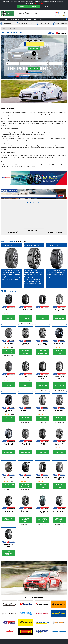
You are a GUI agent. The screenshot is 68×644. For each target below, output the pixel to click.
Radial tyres (21, 241)
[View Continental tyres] (59, 604)
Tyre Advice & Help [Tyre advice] (20, 19)
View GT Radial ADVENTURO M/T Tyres (26, 319)
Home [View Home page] (4, 28)
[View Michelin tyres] (42, 622)
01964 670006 (21, 15)
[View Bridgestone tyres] (42, 604)
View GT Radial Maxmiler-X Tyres (26, 452)
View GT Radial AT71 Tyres (42, 318)
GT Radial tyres (5, 155)
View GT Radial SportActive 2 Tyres (26, 485)
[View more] (34, 194)
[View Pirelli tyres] (26, 631)
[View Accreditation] (64, 14)
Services (12, 19)
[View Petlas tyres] (9, 631)
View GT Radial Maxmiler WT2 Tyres (59, 418)
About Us (28, 19)
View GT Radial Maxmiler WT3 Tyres (9, 452)
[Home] (2, 20)
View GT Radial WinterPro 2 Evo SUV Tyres (42, 520)
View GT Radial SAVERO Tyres (42, 452)
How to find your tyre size (35, 72)
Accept (22, 7)
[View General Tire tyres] (42, 613)
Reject (34, 7)
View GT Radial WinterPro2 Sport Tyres (59, 520)
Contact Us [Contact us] (35, 19)
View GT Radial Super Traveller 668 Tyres (59, 486)
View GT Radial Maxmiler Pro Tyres (42, 418)
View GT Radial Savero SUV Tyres (59, 452)
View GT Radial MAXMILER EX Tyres (26, 418)
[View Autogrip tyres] (9, 604)
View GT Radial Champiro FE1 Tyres (9, 351)
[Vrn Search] (34, 44)
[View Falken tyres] (26, 613)
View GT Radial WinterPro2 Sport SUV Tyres (9, 553)
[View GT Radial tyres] (9, 622)
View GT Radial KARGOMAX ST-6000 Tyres (59, 386)
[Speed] (55, 64)
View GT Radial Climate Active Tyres (59, 352)
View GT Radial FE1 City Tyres (9, 385)
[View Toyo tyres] (59, 631)
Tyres (7, 19)
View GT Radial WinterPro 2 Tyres (9, 519)
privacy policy (39, 3)
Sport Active (7, 271)
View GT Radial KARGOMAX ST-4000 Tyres (42, 386)
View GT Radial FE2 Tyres (26, 385)
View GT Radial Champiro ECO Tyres (59, 318)
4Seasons (54, 271)
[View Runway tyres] (42, 631)
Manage (46, 7)
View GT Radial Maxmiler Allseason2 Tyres (9, 419)
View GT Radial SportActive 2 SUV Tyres (42, 486)
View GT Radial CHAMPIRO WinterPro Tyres (26, 352)
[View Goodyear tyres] (59, 613)
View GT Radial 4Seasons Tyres (9, 318)
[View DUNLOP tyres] (9, 613)
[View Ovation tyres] (59, 622)
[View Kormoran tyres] (26, 622)
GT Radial (10, 108)
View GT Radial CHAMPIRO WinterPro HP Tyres (42, 352)
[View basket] (66, 20)
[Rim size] (41, 64)
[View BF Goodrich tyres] (26, 604)
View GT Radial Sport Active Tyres (9, 485)
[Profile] (27, 64)
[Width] (13, 64)
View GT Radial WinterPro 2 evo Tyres (26, 520)
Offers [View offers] (41, 19)
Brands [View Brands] (9, 28)
